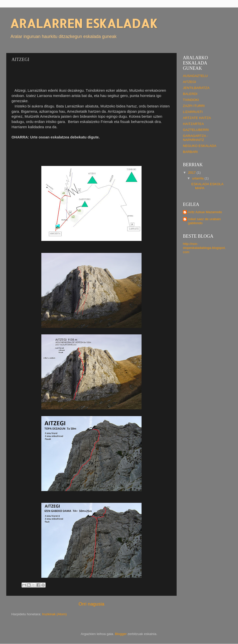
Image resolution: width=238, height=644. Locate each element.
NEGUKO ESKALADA (200, 146)
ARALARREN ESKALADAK (84, 23)
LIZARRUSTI (193, 112)
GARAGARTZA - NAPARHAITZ (195, 138)
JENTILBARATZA (196, 88)
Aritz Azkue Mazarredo (205, 212)
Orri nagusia (92, 604)
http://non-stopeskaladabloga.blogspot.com (204, 248)
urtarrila (198, 178)
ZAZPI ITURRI (194, 106)
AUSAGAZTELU (195, 76)
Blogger (121, 634)
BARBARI (190, 152)
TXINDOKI (191, 100)
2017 (192, 173)
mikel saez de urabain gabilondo (204, 221)
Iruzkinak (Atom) (54, 614)
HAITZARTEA (193, 124)
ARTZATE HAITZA (197, 118)
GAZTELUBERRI (196, 130)
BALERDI (190, 94)
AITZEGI (190, 82)
